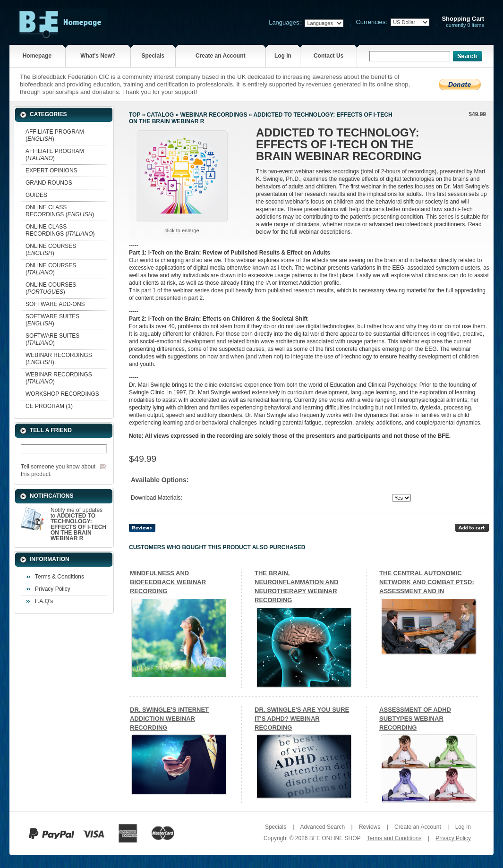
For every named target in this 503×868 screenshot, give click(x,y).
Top (135, 115)
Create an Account (221, 56)
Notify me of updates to (78, 524)
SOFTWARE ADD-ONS (55, 304)
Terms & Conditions (60, 577)
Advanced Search (322, 827)
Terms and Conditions (394, 838)
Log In (283, 56)
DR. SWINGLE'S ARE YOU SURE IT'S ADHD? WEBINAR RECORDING (302, 719)
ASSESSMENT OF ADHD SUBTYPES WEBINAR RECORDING (415, 719)
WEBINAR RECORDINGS (213, 115)
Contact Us (328, 56)
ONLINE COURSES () (51, 250)
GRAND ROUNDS (49, 183)
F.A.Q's (44, 601)
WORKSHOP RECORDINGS (62, 394)
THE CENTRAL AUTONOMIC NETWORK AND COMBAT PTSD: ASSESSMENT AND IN (427, 582)
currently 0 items (463, 22)
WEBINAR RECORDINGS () (59, 359)
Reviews (370, 827)
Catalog (161, 115)
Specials (153, 56)
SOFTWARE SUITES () (52, 320)
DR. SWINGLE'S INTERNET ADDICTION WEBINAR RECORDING (169, 719)
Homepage (37, 56)
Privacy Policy (53, 589)
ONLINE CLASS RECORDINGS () (60, 211)
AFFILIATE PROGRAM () (55, 135)
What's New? (98, 56)
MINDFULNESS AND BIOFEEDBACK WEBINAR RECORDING (168, 582)
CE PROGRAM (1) (49, 406)
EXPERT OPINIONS (51, 170)
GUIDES (36, 195)
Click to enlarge (182, 230)
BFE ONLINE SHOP (335, 838)
